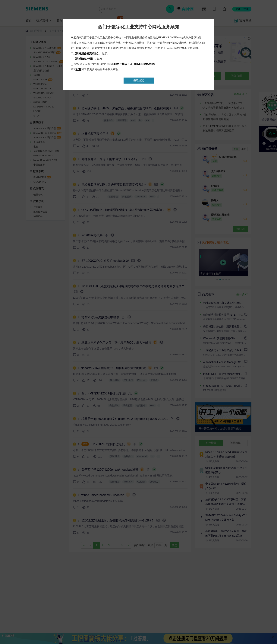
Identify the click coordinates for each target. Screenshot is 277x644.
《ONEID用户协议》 (118, 64)
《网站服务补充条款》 (87, 53)
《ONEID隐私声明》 (145, 64)
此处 (79, 69)
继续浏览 (139, 80)
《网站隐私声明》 (84, 59)
